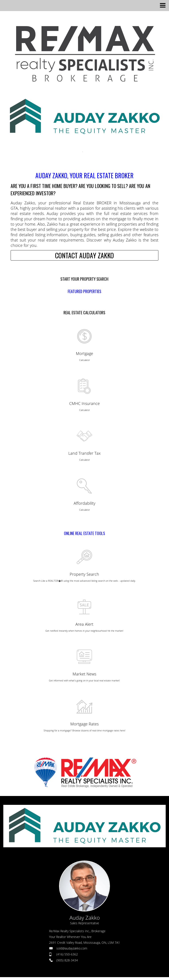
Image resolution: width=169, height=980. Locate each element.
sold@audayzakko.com (72, 948)
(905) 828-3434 (67, 960)
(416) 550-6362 (67, 954)
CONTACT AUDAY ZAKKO (84, 255)
